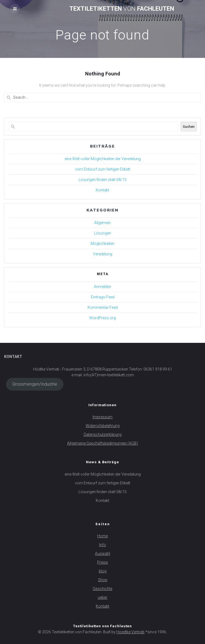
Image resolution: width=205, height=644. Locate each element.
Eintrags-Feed (103, 297)
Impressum (102, 417)
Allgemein (102, 223)
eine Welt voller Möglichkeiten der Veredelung (103, 159)
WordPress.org (102, 318)
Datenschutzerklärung (103, 434)
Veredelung (103, 254)
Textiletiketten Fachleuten (122, 9)
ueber (102, 597)
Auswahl (102, 553)
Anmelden (102, 287)
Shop (103, 580)
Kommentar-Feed (103, 307)
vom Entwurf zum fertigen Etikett (103, 169)
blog (103, 571)
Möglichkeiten (102, 244)
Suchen (189, 127)
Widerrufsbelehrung (103, 426)
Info (102, 545)
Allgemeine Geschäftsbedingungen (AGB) (102, 443)
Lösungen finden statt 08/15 (103, 180)
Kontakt (102, 190)
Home (102, 536)
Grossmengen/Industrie (35, 384)
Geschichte (102, 589)
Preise (102, 562)
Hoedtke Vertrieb (130, 632)
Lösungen (102, 233)
